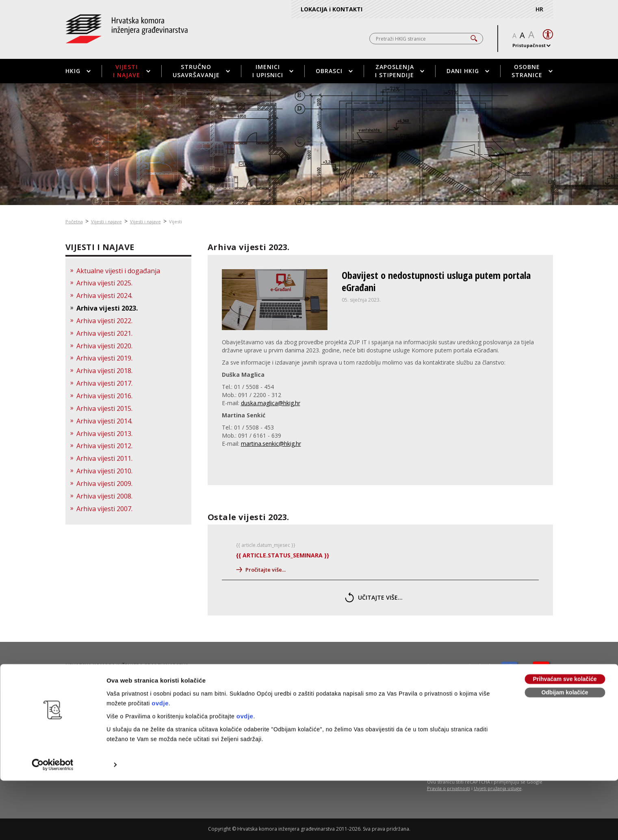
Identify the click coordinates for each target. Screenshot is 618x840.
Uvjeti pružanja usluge (498, 788)
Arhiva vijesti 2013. (104, 434)
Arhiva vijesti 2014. (104, 421)
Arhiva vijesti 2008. (104, 496)
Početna (74, 221)
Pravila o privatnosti (449, 788)
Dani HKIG (468, 71)
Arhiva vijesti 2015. (104, 408)
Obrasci (334, 71)
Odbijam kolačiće (565, 635)
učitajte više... (374, 597)
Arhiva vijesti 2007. (104, 509)
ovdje (160, 646)
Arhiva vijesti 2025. (104, 283)
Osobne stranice (532, 71)
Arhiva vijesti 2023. (107, 308)
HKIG (78, 71)
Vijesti (176, 221)
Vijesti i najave (132, 71)
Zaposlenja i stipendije (400, 71)
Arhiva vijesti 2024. (104, 296)
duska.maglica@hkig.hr (271, 403)
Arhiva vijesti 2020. (104, 346)
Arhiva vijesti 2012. (104, 446)
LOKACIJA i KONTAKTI (332, 9)
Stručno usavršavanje (201, 71)
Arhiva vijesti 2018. (104, 371)
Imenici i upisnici (273, 71)
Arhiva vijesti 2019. (104, 358)
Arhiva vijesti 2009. (104, 484)
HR (539, 9)
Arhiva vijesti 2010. (104, 471)
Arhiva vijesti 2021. (104, 333)
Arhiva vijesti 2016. (104, 396)
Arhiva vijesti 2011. (104, 458)
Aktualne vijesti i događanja (118, 271)
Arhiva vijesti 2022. (104, 321)
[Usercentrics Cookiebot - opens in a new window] (53, 708)
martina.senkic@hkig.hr (271, 444)
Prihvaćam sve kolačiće (565, 622)
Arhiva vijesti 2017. (104, 383)
